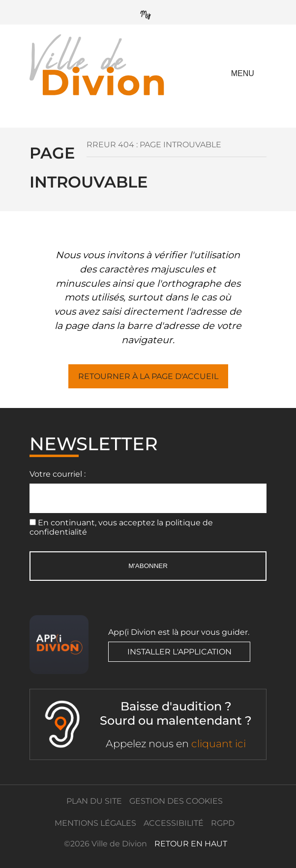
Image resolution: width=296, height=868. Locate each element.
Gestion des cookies (176, 801)
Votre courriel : (58, 474)
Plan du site (94, 801)
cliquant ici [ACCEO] (219, 744)
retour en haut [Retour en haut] (191, 844)
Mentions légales (95, 823)
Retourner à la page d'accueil (148, 376)
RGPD (223, 823)
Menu (243, 73)
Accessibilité (174, 823)
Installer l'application (179, 652)
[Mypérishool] (148, 13)
